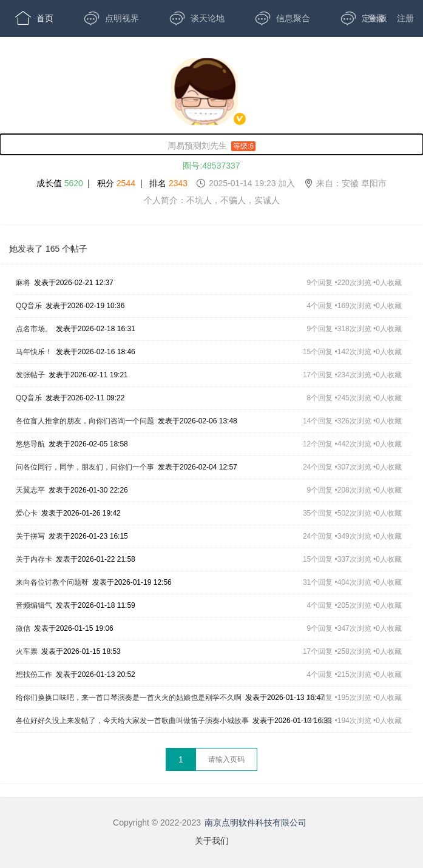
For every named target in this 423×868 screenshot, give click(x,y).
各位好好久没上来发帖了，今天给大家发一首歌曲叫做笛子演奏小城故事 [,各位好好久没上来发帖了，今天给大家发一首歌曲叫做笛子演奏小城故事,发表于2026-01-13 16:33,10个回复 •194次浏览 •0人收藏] (132, 721)
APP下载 (120, 55)
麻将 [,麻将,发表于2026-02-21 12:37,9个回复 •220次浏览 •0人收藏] (23, 283)
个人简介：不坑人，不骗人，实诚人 (212, 200)
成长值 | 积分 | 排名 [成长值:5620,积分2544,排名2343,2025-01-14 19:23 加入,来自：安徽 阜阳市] (212, 183)
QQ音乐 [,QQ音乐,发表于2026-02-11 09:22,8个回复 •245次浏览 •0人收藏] (29, 398)
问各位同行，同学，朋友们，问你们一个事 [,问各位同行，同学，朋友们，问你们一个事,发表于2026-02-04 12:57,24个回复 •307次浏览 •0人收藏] (85, 467)
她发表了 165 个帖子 (48, 249)
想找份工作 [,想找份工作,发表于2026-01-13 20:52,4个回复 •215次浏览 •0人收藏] (34, 675)
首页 (34, 18)
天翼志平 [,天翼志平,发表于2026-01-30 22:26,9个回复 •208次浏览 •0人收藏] (30, 490)
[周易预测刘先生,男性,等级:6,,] (212, 144)
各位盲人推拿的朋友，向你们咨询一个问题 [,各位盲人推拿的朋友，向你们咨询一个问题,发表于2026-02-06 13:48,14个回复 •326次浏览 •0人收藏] (85, 421)
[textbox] (226, 759)
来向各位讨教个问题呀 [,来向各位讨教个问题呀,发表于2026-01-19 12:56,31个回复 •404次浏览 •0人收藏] (52, 582)
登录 (376, 18)
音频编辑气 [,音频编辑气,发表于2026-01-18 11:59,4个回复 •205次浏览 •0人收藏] (34, 605)
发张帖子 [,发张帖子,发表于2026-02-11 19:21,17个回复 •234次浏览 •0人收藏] (30, 375)
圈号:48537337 (211, 166)
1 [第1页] (181, 759)
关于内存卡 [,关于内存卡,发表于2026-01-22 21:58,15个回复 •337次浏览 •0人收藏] (34, 559)
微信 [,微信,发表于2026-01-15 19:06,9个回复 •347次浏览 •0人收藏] (23, 628)
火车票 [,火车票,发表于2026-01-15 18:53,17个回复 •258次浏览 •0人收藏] (27, 651)
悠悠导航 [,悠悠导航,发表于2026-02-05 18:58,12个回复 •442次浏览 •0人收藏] (30, 444)
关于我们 (212, 841)
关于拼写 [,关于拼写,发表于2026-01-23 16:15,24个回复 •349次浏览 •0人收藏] (30, 536)
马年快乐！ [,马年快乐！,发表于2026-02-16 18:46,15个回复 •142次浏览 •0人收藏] (34, 352)
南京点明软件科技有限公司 (255, 823)
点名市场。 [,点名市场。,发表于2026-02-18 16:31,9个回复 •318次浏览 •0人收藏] (34, 329)
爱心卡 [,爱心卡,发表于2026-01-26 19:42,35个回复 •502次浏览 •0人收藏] (27, 513)
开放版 (39, 55)
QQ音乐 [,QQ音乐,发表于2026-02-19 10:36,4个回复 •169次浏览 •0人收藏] (29, 306)
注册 (405, 18)
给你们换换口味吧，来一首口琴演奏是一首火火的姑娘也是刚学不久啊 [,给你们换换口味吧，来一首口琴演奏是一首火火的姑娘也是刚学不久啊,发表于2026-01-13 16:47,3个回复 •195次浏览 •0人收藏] (129, 698)
